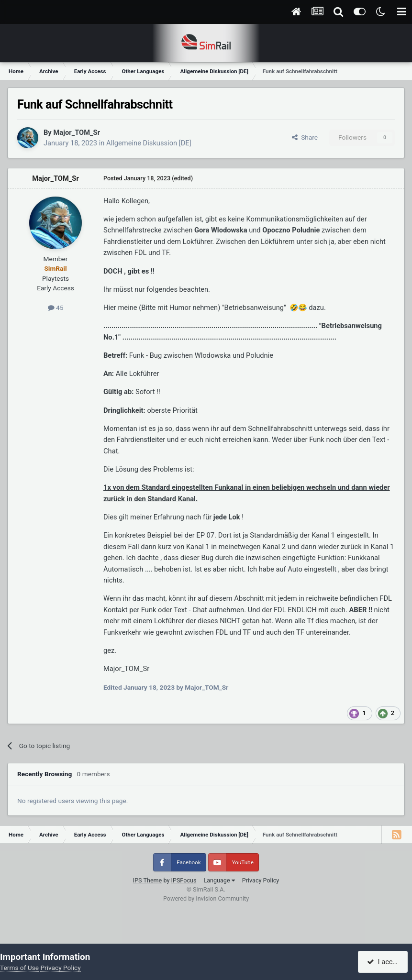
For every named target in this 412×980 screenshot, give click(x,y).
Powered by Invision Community (206, 898)
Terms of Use (19, 968)
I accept (384, 962)
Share (305, 137)
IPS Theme (148, 880)
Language (219, 880)
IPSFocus (184, 880)
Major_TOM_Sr (77, 132)
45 (56, 308)
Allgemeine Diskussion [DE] (149, 143)
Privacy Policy (261, 880)
